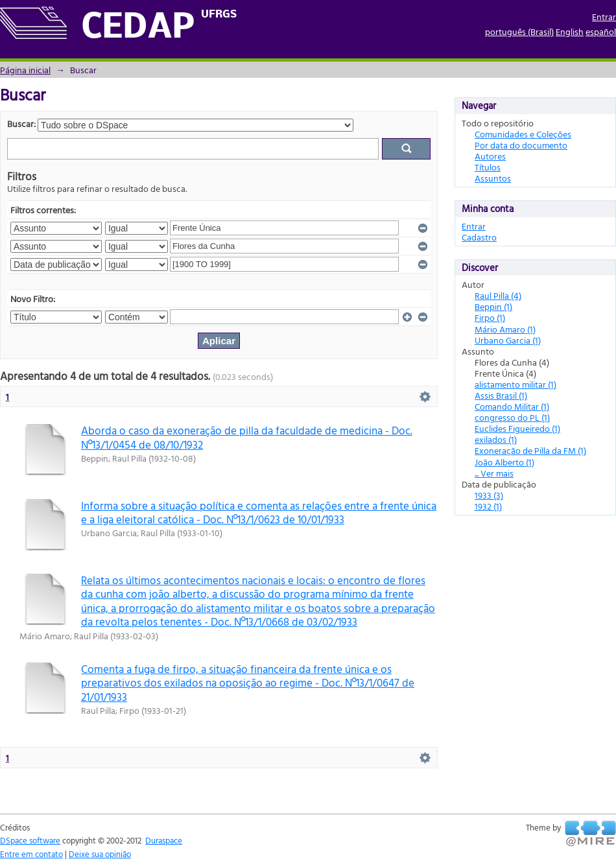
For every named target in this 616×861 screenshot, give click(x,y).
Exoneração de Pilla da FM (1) (530, 450)
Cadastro (479, 237)
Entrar (604, 17)
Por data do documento (521, 145)
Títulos (488, 167)
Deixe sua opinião (100, 854)
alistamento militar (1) (515, 384)
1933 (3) (489, 495)
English (570, 31)
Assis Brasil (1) (501, 395)
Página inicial (25, 70)
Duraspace (164, 840)
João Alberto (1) (504, 462)
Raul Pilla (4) (498, 295)
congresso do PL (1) (512, 417)
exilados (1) (496, 439)
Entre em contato (31, 854)
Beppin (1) (493, 306)
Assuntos (493, 178)
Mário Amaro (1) (505, 329)
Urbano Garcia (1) (508, 340)
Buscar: (21, 124)
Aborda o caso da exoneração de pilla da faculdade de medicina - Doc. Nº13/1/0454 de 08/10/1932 (247, 437)
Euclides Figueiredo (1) (517, 428)
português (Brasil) (519, 31)
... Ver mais (494, 473)
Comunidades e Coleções (523, 134)
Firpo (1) (490, 317)
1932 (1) (488, 506)
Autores (490, 156)
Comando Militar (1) (512, 406)
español (601, 31)
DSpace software (30, 840)
